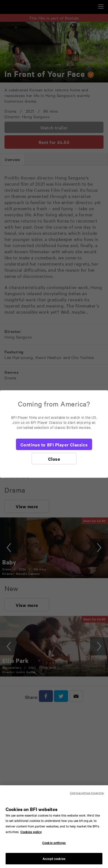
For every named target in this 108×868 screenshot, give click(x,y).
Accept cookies (54, 862)
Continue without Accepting (87, 796)
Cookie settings (54, 846)
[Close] (54, 459)
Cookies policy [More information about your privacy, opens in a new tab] (31, 835)
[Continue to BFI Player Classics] (54, 444)
